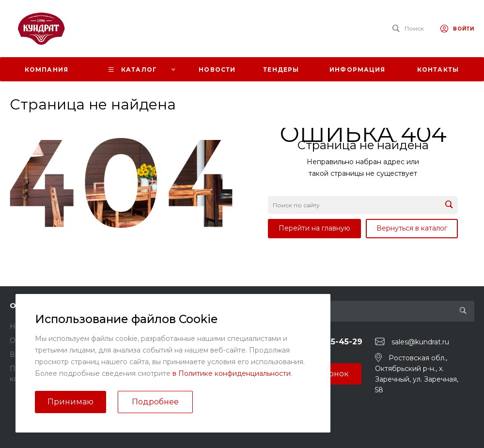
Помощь (148, 305)
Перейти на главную (314, 228)
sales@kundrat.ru (420, 342)
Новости (25, 326)
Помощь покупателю (167, 326)
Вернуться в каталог (412, 228)
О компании (34, 305)
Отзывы (23, 340)
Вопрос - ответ (157, 340)
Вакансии (27, 355)
